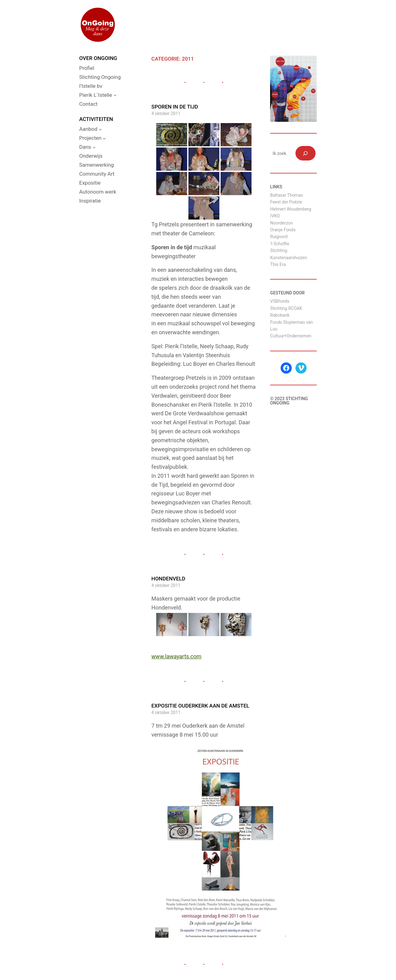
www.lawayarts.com (176, 656)
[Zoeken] (306, 153)
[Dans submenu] (94, 147)
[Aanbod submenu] (100, 129)
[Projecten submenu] (104, 138)
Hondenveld (168, 579)
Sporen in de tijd (175, 107)
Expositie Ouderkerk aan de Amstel (200, 706)
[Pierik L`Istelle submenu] (115, 95)
